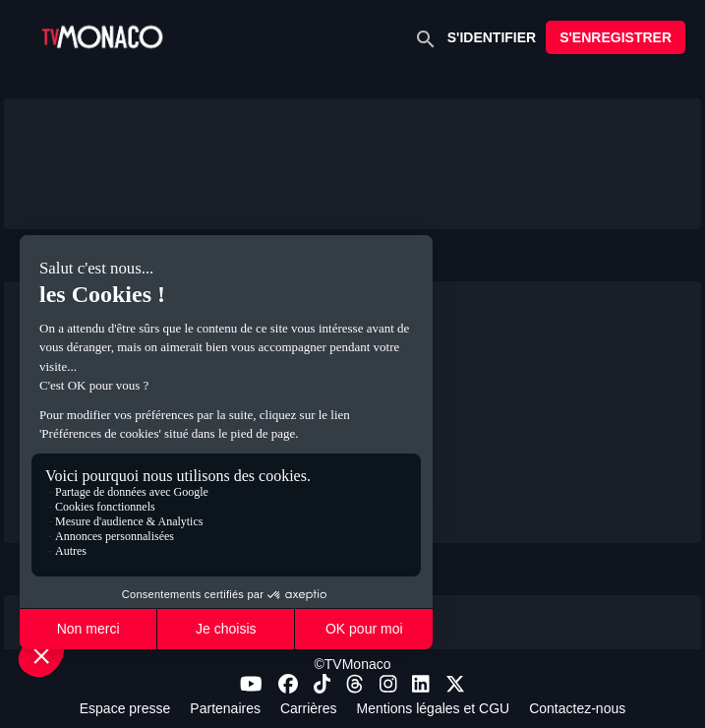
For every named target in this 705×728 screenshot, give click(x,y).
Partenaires (225, 708)
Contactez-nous (577, 708)
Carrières (309, 708)
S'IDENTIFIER (492, 37)
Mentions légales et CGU (434, 708)
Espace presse (125, 708)
